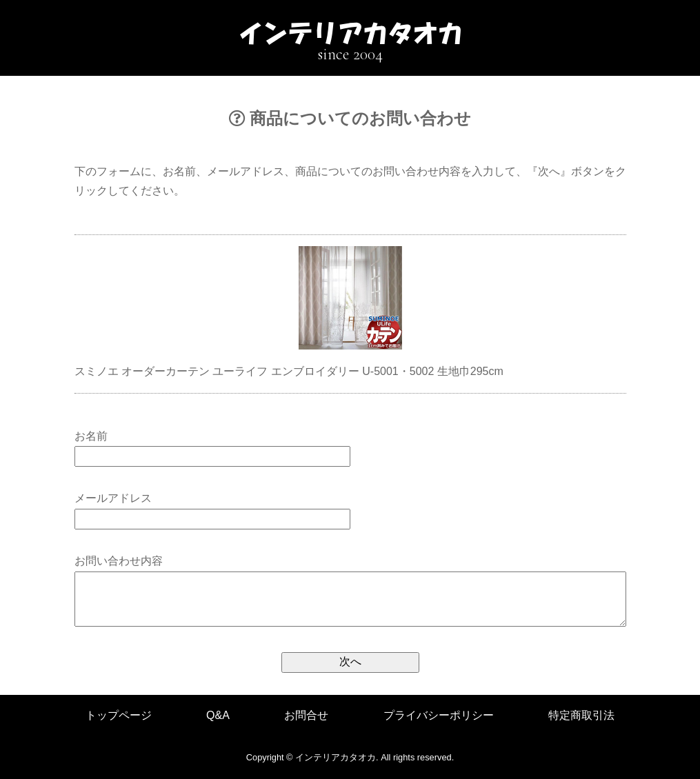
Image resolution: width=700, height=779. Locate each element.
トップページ (119, 715)
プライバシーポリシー (439, 715)
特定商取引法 (581, 715)
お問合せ (306, 715)
